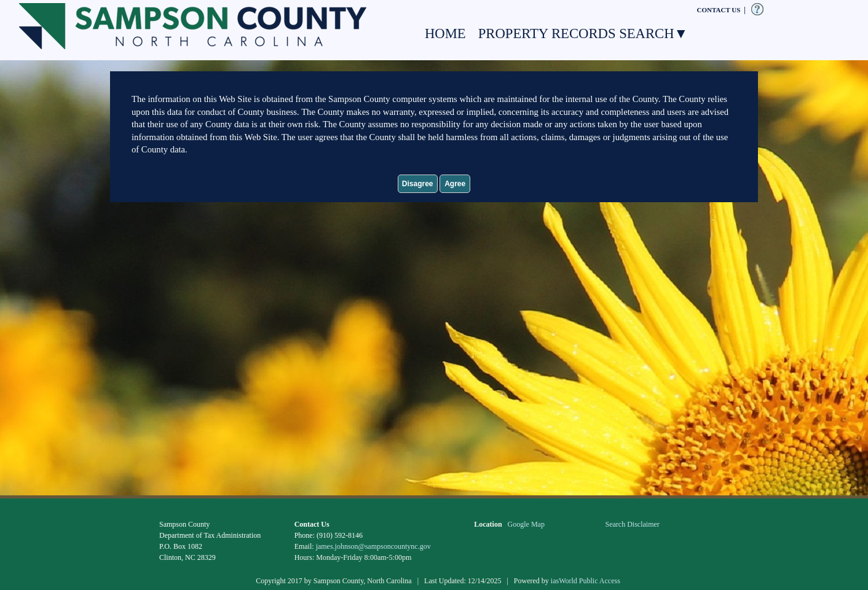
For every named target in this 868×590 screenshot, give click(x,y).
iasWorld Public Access (586, 581)
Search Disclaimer (633, 524)
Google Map (526, 524)
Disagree (418, 184)
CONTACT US (719, 10)
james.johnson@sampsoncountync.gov (373, 546)
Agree (455, 184)
